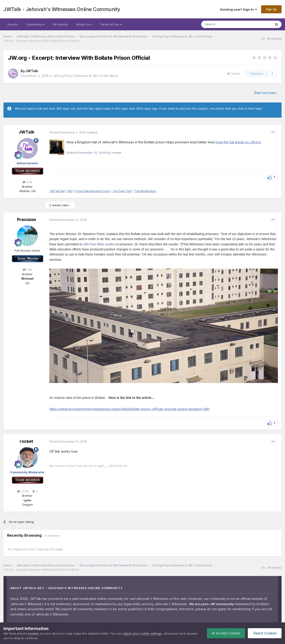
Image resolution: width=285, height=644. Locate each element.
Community (35, 24)
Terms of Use (111, 24)
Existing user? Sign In (239, 9)
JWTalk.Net (57, 191)
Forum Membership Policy (93, 191)
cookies (33, 633)
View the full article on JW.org (238, 142)
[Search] (225, 24)
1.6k (27, 270)
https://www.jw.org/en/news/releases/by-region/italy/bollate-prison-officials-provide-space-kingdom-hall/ (129, 409)
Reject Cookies (265, 633)
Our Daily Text (122, 191)
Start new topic (265, 93)
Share (234, 74)
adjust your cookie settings (142, 633)
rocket (26, 441)
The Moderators (145, 191)
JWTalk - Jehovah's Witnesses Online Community (62, 9)
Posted (68, 132)
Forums (13, 24)
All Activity (60, 24)
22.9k (23, 491)
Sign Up (271, 9)
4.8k (27, 182)
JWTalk (32, 71)
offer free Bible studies (99, 244)
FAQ (70, 191)
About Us (84, 24)
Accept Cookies (226, 633)
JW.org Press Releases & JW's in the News (86, 76)
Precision (27, 220)
